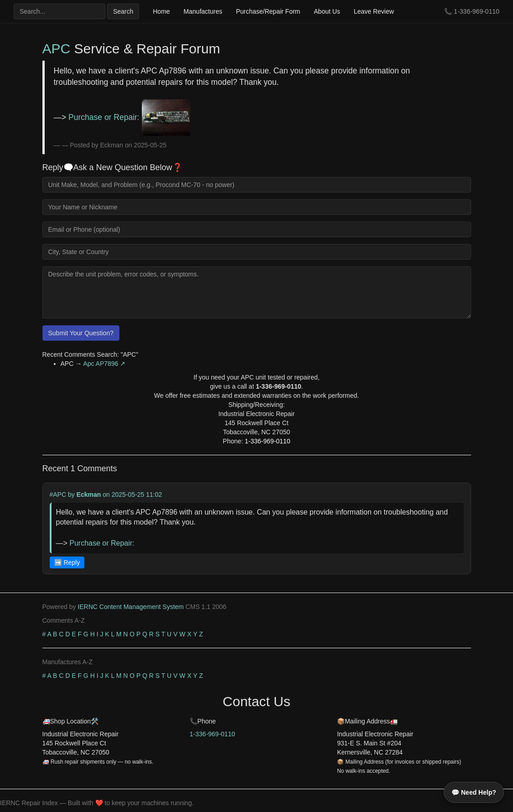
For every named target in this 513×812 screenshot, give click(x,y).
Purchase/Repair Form (268, 11)
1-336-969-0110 (477, 11)
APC (57, 49)
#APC (58, 494)
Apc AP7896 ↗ (104, 364)
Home (161, 11)
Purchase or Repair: (129, 117)
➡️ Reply (67, 562)
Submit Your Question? (81, 333)
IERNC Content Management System (131, 607)
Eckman (89, 494)
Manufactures (203, 11)
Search (123, 11)
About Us (327, 11)
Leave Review (374, 11)
